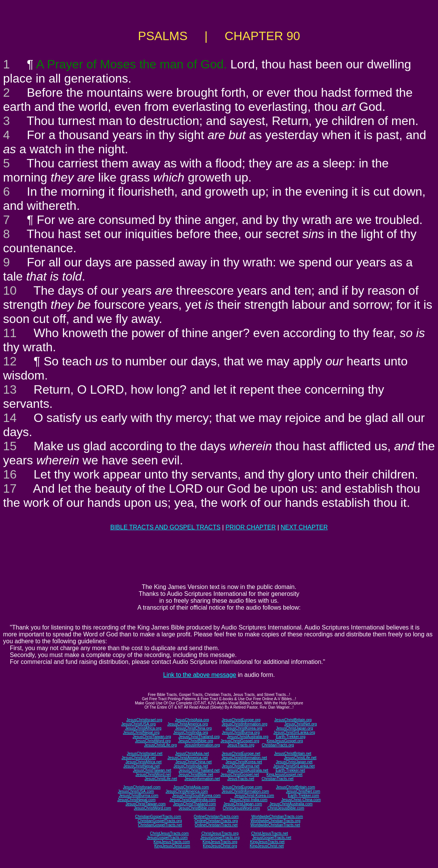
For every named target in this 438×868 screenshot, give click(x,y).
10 (10, 290)
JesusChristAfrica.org (143, 728)
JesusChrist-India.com (248, 800)
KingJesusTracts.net (267, 842)
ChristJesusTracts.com (169, 833)
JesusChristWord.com (153, 808)
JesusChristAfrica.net (144, 762)
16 (10, 474)
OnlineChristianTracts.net (216, 825)
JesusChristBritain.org (293, 720)
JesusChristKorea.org (244, 728)
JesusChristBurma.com (138, 796)
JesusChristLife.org (160, 745)
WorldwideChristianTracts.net (275, 825)
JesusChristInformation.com (245, 791)
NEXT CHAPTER (304, 527)
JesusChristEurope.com (242, 787)
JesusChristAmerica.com (187, 791)
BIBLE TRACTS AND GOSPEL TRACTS (166, 527)
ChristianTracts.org (278, 745)
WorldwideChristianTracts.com (277, 817)
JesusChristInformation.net (244, 758)
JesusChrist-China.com (301, 800)
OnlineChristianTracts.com (216, 817)
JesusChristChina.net (193, 762)
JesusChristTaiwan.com (146, 804)
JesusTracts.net (241, 779)
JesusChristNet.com (303, 791)
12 (10, 361)
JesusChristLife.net (300, 758)
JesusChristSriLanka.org (294, 733)
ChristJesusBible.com (286, 808)
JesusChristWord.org (153, 741)
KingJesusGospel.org (285, 741)
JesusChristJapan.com (243, 804)
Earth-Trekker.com (304, 796)
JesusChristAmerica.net (187, 758)
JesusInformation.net (202, 779)
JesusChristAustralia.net (248, 770)
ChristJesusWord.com (241, 808)
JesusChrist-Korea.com (254, 796)
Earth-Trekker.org (290, 737)
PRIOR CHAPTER (251, 527)
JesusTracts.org (241, 745)
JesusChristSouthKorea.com (196, 796)
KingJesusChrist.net (267, 846)
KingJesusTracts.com (172, 842)
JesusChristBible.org (196, 741)
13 (10, 389)
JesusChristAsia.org (192, 720)
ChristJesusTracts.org (220, 833)
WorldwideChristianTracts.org (276, 821)
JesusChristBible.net (196, 775)
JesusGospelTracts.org (220, 838)
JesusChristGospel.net (240, 775)
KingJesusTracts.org (220, 842)
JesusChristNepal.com (136, 800)
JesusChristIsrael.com (142, 787)
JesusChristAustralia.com (291, 804)
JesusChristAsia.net (192, 754)
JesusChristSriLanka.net (294, 766)
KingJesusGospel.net (285, 775)
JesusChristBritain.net (293, 754)
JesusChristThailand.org (199, 737)
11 (10, 333)
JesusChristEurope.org (241, 720)
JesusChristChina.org (194, 728)
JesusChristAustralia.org (248, 737)
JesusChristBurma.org (241, 733)
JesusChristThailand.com (194, 804)
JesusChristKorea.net (244, 762)
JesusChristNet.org (300, 724)
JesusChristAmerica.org (187, 724)
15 (10, 446)
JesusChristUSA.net (138, 758)
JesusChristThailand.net (199, 770)
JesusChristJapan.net (294, 762)
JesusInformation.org (202, 745)
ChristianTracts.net (278, 779)
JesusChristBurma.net (241, 766)
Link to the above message (200, 675)
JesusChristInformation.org (244, 724)
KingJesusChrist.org (220, 846)
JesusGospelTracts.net (272, 838)
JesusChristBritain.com (296, 787)
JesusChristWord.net (153, 775)
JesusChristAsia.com (191, 787)
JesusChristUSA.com (136, 791)
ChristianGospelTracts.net (160, 825)
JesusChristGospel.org (240, 741)
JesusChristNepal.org (141, 733)
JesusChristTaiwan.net (152, 770)
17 (10, 488)
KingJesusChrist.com (172, 846)
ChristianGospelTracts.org (160, 821)
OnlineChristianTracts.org (216, 821)
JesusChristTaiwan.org (152, 737)
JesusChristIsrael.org (144, 720)
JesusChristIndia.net (191, 766)
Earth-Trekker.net (290, 770)
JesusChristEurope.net (241, 754)
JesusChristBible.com (197, 808)
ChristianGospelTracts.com (158, 817)
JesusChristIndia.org (191, 733)
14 (10, 418)
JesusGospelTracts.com (167, 838)
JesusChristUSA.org (139, 724)
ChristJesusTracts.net (270, 833)
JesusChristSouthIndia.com (192, 800)
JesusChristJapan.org (295, 728)
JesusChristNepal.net (141, 766)
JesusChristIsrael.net (145, 754)
